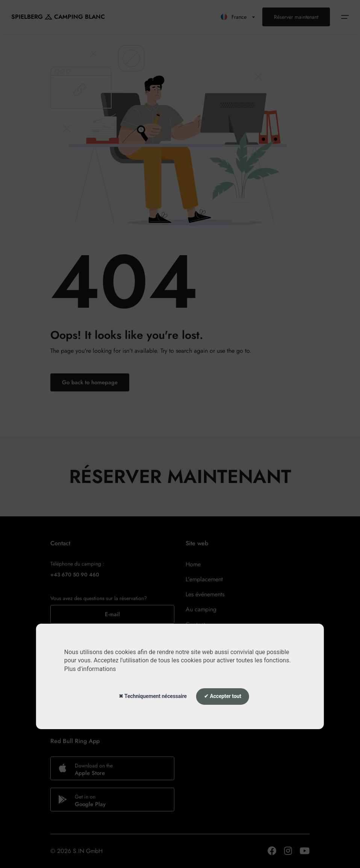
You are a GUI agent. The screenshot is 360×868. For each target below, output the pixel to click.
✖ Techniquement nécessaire (153, 696)
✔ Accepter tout (222, 696)
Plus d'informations (90, 669)
